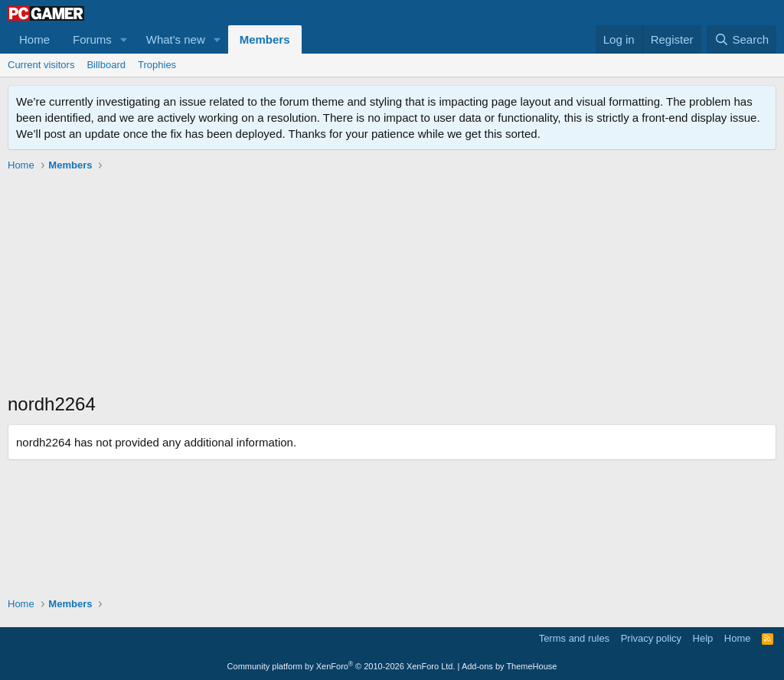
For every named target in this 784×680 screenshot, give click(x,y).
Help (703, 638)
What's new (176, 39)
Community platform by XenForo (341, 666)
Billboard (106, 65)
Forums (92, 39)
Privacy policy (651, 638)
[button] (124, 39)
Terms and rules (574, 638)
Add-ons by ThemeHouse (510, 666)
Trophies (157, 65)
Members (265, 39)
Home (34, 39)
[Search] (742, 39)
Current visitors (41, 65)
